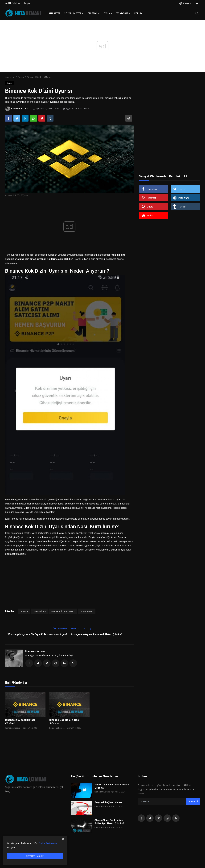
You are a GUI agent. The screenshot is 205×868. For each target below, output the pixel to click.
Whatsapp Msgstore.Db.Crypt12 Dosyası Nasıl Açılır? (37, 634)
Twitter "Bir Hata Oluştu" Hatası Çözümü (112, 786)
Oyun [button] (108, 13)
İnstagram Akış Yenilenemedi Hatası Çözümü (97, 634)
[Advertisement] (69, 578)
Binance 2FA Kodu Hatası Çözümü (20, 722)
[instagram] (167, 818)
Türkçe (184, 3)
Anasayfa (54, 13)
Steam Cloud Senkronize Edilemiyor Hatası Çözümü (109, 822)
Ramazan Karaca (35, 651)
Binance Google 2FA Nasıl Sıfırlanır (65, 722)
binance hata (39, 611)
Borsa (21, 77)
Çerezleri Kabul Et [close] (35, 856)
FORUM (138, 13)
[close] (63, 839)
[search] (197, 13)
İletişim (27, 3)
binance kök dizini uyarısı (63, 611)
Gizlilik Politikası (13, 3)
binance (24, 611)
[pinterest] (159, 818)
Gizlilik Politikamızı (48, 843)
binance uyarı (87, 611)
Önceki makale (58, 629)
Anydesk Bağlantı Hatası (108, 802)
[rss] (176, 818)
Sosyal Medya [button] (74, 13)
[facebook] (141, 818)
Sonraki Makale (81, 629)
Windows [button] (123, 13)
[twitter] (150, 818)
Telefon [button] (94, 13)
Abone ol (193, 801)
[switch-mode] (197, 3)
